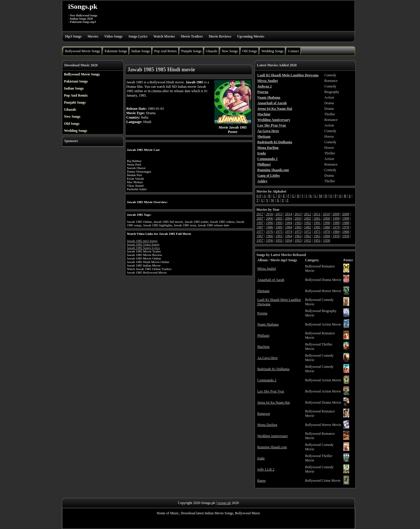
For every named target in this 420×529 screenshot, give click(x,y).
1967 (260, 236)
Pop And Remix (166, 51)
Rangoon (264, 414)
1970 (327, 232)
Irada (261, 458)
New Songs (230, 51)
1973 (298, 232)
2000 (327, 218)
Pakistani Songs (116, 51)
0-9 (259, 196)
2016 (269, 214)
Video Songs (114, 36)
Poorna (262, 313)
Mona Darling (267, 425)
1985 (279, 227)
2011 (317, 214)
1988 (346, 223)
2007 (260, 218)
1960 (327, 236)
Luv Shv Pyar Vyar (271, 391)
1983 (298, 227)
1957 (260, 240)
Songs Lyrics (138, 36)
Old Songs (250, 51)
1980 (327, 227)
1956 (269, 240)
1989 (336, 223)
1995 (279, 223)
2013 (298, 214)
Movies (93, 36)
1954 (288, 240)
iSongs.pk (83, 6)
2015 (279, 214)
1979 (336, 227)
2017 (260, 214)
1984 (288, 227)
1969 (336, 232)
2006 (269, 218)
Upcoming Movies (251, 36)
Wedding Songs (272, 51)
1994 (288, 223)
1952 (308, 240)
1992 (308, 223)
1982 (308, 227)
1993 (298, 223)
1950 (327, 240)
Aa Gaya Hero (267, 358)
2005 (279, 218)
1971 (317, 232)
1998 (346, 218)
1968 (346, 232)
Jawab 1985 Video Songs (143, 244)
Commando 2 (267, 380)
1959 (336, 236)
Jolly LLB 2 (266, 469)
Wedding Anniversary (273, 436)
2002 (308, 218)
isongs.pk (224, 503)
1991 (317, 223)
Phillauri (263, 336)
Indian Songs (141, 51)
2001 (317, 218)
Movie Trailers (192, 36)
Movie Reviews (220, 36)
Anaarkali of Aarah (271, 280)
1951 (317, 240)
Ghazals (212, 51)
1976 (269, 232)
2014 (288, 214)
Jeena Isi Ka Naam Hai (274, 402)
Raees (262, 481)
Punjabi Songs (191, 51)
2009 (336, 214)
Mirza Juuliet (267, 269)
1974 (288, 232)
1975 (279, 232)
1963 (298, 236)
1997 (260, 223)
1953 (298, 240)
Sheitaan (263, 291)
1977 (260, 232)
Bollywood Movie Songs (83, 51)
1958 (346, 236)
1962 (308, 236)
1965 (279, 236)
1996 (269, 223)
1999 (336, 218)
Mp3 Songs (73, 36)
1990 (327, 223)
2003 (298, 218)
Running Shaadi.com (272, 447)
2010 (326, 214)
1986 (269, 227)
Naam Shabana (268, 324)
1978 (346, 227)
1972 (308, 232)
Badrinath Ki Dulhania (273, 369)
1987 (260, 227)
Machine (263, 347)
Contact (293, 51)
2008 (345, 214)
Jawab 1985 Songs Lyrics (143, 248)
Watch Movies (164, 36)
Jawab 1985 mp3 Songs (142, 241)
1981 (317, 227)
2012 (308, 214)
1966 (269, 236)
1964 (288, 236)
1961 (317, 236)
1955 (279, 240)
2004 (288, 218)
